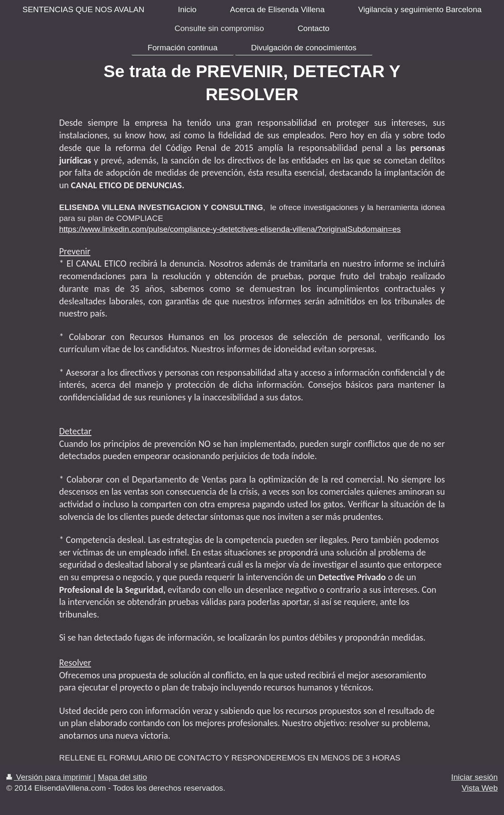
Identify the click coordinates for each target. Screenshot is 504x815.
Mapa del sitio (122, 777)
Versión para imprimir (50, 777)
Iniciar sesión (474, 777)
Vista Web (480, 788)
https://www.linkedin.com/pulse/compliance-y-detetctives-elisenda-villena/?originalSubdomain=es (230, 229)
